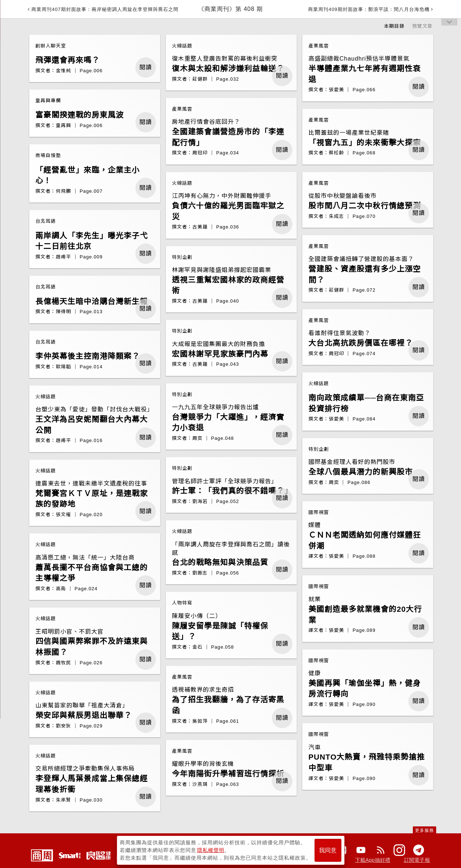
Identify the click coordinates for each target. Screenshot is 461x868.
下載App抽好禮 (373, 860)
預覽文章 (422, 26)
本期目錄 (394, 26)
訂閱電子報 (417, 860)
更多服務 (424, 830)
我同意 (328, 850)
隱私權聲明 (211, 850)
